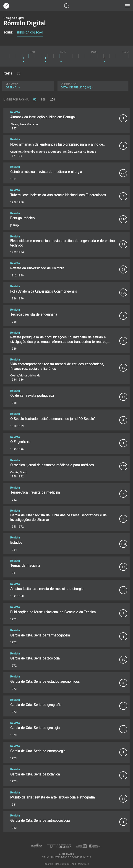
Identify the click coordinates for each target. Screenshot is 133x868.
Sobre (8, 32)
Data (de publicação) (93, 86)
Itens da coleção (30, 32)
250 (53, 100)
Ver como (12, 84)
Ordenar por (69, 84)
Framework (83, 864)
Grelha (28, 86)
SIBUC (68, 864)
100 (43, 100)
